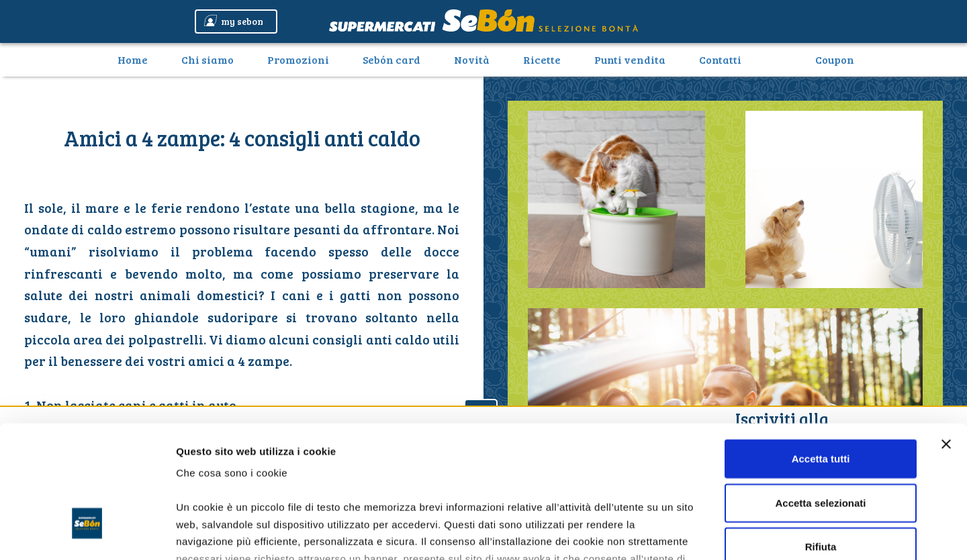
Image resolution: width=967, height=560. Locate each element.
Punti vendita (630, 59)
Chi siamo (208, 59)
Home (138, 59)
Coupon (835, 59)
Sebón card (392, 59)
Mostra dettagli (706, 533)
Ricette (542, 59)
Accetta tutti (821, 355)
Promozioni (298, 59)
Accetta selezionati (820, 399)
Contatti (720, 59)
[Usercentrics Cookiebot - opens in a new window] (87, 534)
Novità (472, 59)
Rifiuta (821, 443)
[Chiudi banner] (946, 340)
